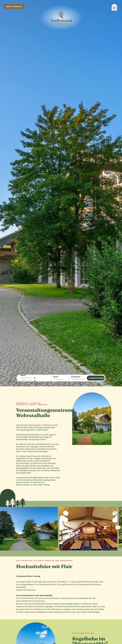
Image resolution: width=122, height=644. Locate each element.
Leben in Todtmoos (14, 7)
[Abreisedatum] (28, 381)
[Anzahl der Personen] (59, 379)
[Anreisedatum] (28, 378)
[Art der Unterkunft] (78, 379)
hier (48, 485)
